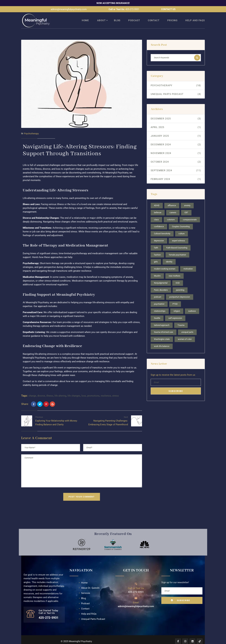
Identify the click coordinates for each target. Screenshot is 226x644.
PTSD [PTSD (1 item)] (175, 298)
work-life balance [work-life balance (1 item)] (162, 341)
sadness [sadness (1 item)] (192, 306)
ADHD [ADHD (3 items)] (157, 200)
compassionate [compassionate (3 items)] (190, 214)
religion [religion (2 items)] (177, 306)
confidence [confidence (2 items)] (159, 221)
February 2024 (176, 174)
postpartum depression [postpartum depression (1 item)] (180, 291)
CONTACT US (168, 9)
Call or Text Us (136, 583)
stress (116, 390)
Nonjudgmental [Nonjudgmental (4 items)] (161, 277)
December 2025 (176, 113)
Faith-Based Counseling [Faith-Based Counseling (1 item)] (177, 242)
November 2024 (176, 148)
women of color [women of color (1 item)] (185, 334)
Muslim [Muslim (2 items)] (157, 270)
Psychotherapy (31, 128)
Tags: (24, 390)
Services (86, 587)
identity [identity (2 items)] (169, 256)
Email (136, 597)
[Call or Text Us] (136, 578)
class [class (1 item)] (156, 214)
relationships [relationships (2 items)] (160, 306)
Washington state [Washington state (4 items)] (162, 334)
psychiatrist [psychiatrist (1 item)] (159, 298)
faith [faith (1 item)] (156, 242)
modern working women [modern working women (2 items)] (165, 263)
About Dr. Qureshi (90, 582)
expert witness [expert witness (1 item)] (179, 235)
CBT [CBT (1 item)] (186, 207)
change (32, 390)
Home (85, 15)
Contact (154, 15)
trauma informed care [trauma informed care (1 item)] (164, 327)
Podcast (134, 15)
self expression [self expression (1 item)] (175, 312)
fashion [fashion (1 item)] (157, 249)
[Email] (136, 592)
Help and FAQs (195, 15)
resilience (106, 390)
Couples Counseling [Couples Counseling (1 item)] (181, 221)
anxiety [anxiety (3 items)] (187, 200)
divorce (41, 390)
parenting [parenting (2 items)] (180, 284)
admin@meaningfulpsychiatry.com (69, 9)
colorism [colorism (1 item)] (171, 214)
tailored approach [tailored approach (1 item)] (162, 319)
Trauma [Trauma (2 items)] (181, 319)
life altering (60, 390)
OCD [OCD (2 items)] (178, 277)
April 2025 (176, 122)
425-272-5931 (132, 9)
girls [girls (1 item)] (156, 256)
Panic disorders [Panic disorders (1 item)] (161, 284)
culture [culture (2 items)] (182, 228)
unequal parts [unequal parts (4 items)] (187, 327)
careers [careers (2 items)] (173, 207)
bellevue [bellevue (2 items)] (158, 207)
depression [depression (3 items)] (159, 235)
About (101, 15)
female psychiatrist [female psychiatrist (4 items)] (177, 249)
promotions (93, 390)
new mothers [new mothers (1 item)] (175, 270)
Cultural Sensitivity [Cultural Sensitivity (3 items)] (162, 228)
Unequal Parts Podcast (176, 89)
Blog (117, 15)
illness (50, 390)
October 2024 (176, 156)
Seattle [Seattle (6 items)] (157, 312)
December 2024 (176, 139)
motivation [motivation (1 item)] (188, 263)
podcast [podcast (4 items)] (158, 291)
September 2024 (176, 165)
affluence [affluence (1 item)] (172, 200)
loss (84, 390)
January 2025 (176, 130)
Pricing (172, 15)
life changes (74, 390)
